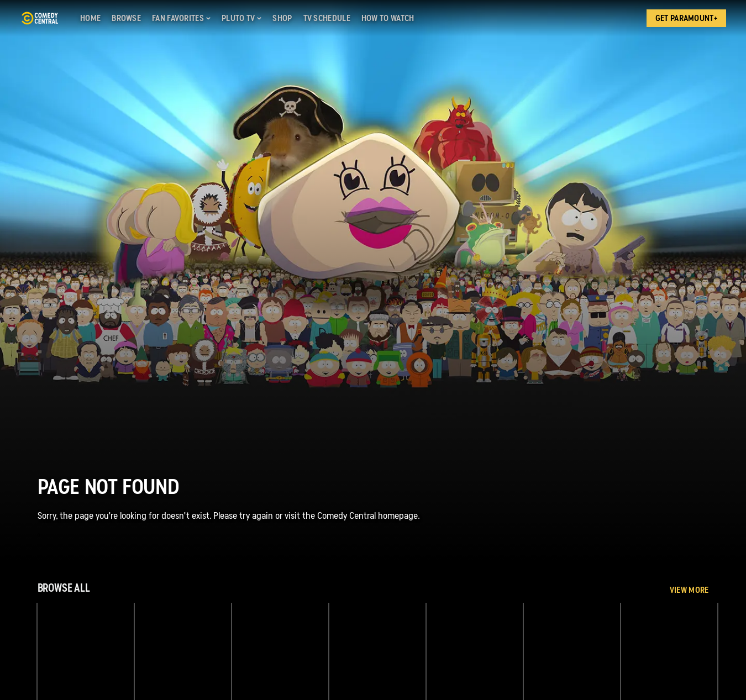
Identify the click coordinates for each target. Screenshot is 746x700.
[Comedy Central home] (40, 18)
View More (689, 590)
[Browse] (126, 18)
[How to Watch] (388, 18)
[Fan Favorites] (181, 18)
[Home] (90, 18)
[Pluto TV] (241, 18)
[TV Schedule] (327, 18)
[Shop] (282, 18)
